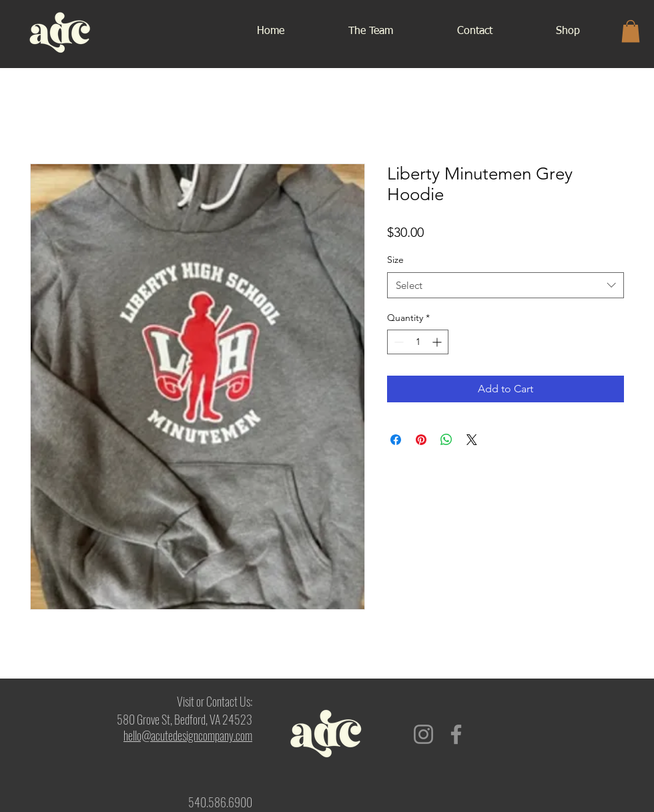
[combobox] (506, 285)
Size (395, 260)
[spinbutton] (418, 342)
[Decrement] (397, 342)
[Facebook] (456, 734)
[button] (631, 31)
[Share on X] (472, 440)
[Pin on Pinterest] (421, 440)
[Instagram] (423, 734)
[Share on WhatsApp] (446, 440)
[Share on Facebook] (396, 440)
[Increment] (438, 342)
